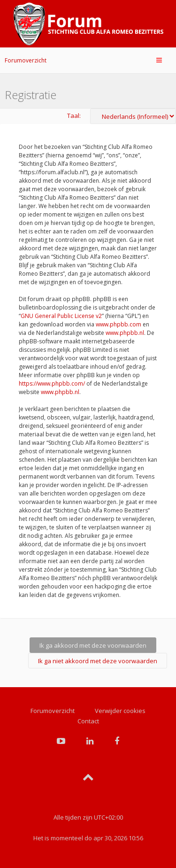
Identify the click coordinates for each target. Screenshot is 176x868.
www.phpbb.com (119, 324)
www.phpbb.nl (125, 333)
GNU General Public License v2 (61, 316)
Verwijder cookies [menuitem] (120, 711)
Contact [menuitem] (88, 721)
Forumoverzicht (26, 60)
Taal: (74, 116)
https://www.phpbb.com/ (52, 384)
